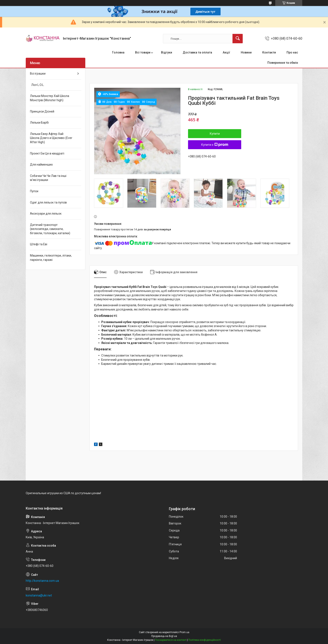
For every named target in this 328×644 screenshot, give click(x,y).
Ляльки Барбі (39, 123)
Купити (215, 134)
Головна (118, 52)
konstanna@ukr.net (39, 595)
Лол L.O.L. (37, 85)
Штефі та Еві (39, 244)
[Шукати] (238, 39)
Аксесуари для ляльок (46, 214)
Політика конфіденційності (205, 640)
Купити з (215, 145)
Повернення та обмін (283, 63)
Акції (226, 52)
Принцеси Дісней (42, 111)
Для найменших (41, 165)
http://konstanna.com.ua (42, 581)
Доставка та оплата (197, 52)
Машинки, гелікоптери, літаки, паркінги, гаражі (51, 258)
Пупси (34, 191)
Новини (246, 52)
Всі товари (143, 52)
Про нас (292, 52)
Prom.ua (184, 632)
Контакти (269, 52)
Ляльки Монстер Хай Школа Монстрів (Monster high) (50, 98)
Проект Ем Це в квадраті (47, 153)
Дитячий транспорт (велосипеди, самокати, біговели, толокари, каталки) (50, 229)
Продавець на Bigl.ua (164, 636)
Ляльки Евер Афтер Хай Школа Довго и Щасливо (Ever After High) (51, 138)
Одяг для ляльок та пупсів (48, 202)
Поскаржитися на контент (171, 640)
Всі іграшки (38, 74)
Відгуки (167, 52)
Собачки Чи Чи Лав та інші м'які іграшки (48, 178)
